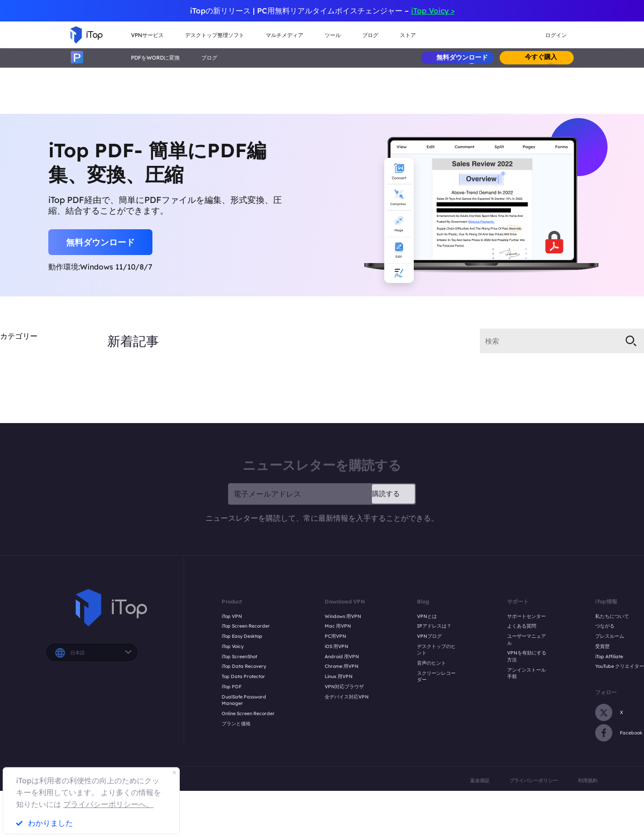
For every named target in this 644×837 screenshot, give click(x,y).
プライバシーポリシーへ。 (108, 804)
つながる (605, 626)
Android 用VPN (342, 656)
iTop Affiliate (609, 656)
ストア (408, 35)
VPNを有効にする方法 (527, 656)
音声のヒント (431, 663)
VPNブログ (429, 636)
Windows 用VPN (343, 616)
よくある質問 (522, 626)
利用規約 (588, 780)
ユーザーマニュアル (526, 639)
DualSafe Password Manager (244, 700)
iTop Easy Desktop (242, 636)
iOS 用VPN (336, 646)
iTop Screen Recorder (246, 626)
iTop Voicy (233, 646)
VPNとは (427, 616)
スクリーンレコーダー (436, 676)
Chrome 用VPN (342, 666)
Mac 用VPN (338, 626)
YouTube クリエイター (620, 666)
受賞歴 (602, 646)
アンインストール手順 (526, 673)
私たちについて (612, 616)
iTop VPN (232, 616)
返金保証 (480, 780)
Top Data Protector (243, 676)
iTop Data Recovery (244, 666)
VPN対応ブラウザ (344, 686)
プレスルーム (610, 636)
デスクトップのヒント (436, 650)
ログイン (556, 35)
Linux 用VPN (339, 676)
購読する (386, 493)
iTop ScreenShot (239, 656)
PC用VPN (335, 636)
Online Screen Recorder (248, 713)
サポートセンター (526, 616)
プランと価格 (236, 723)
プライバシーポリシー (533, 780)
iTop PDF (232, 686)
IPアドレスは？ (434, 626)
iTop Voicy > (433, 11)
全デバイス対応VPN (347, 697)
